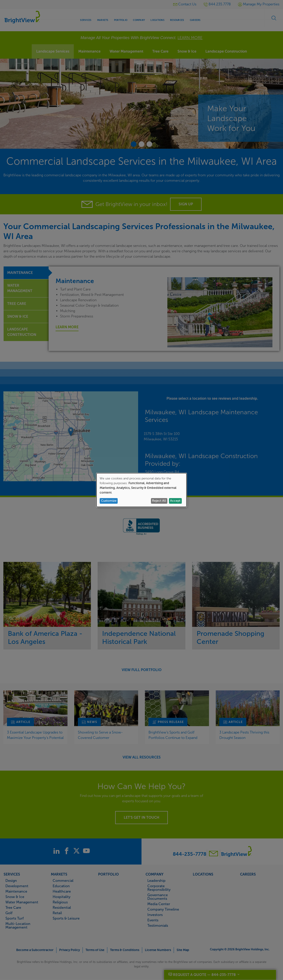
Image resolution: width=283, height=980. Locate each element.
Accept (175, 501)
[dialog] (141, 490)
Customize (109, 501)
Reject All (159, 501)
